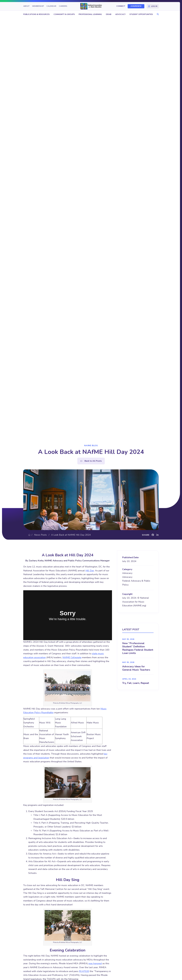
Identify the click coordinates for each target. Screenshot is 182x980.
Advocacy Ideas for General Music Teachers (136, 668)
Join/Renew (136, 6)
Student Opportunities (141, 14)
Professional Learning (90, 14)
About (26, 6)
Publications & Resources (36, 14)
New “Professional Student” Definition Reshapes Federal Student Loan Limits (138, 648)
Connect (121, 6)
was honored (95, 963)
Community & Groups (64, 14)
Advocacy (120, 14)
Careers (63, 6)
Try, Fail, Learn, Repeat (136, 683)
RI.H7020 (84, 971)
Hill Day (90, 571)
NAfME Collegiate (72, 657)
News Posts (40, 535)
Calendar (51, 6)
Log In (154, 6)
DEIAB (109, 14)
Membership (38, 6)
